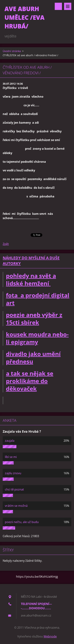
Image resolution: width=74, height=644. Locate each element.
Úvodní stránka (12, 51)
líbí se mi (11, 457)
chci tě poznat (14, 489)
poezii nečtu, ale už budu (22, 522)
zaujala (10, 441)
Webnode (50, 636)
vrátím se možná (16, 506)
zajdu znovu (13, 473)
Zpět (6, 244)
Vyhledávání (58, 6)
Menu (68, 6)
